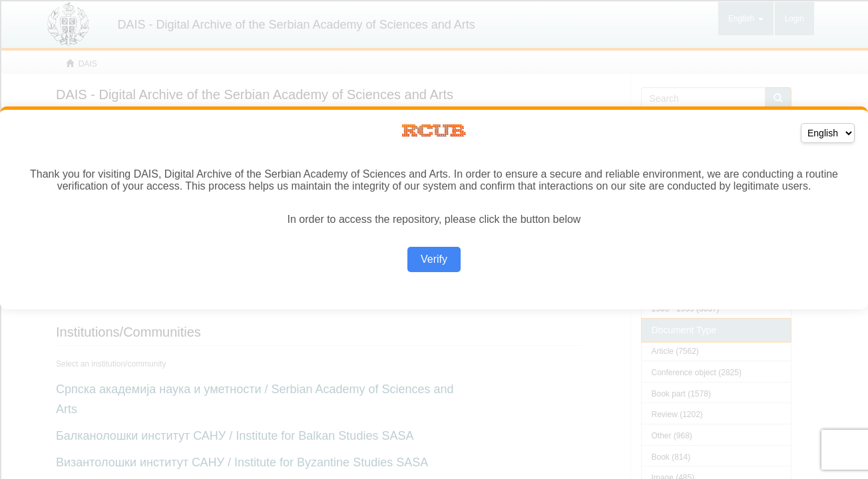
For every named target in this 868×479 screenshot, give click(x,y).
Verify (434, 259)
